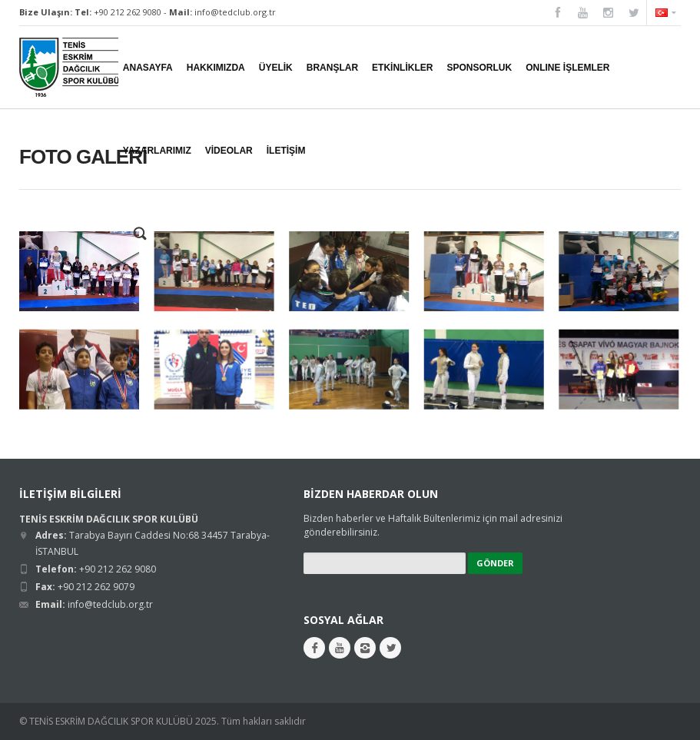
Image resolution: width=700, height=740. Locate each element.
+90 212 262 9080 (128, 12)
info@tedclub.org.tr (235, 12)
